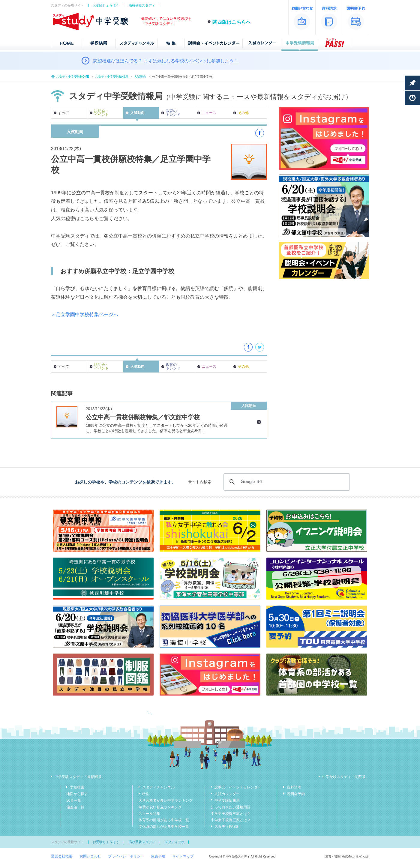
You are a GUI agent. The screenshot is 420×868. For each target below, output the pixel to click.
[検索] (286, 482)
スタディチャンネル (158, 787)
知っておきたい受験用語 (231, 807)
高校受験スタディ (142, 5)
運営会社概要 (62, 856)
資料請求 (294, 787)
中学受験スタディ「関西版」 (346, 777)
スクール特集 (149, 814)
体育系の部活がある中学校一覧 (164, 820)
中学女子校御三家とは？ (231, 820)
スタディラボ (175, 842)
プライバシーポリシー (126, 856)
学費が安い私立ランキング (160, 807)
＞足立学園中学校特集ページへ (85, 314)
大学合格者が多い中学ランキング (166, 801)
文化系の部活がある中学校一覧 (164, 827)
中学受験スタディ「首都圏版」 (80, 777)
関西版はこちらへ (232, 22)
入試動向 (140, 77)
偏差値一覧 (75, 807)
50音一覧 (74, 801)
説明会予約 (296, 794)
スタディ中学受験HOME (73, 77)
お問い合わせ (90, 856)
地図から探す (77, 794)
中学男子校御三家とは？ (231, 814)
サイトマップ (183, 856)
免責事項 (158, 856)
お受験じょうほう (106, 5)
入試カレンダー (227, 794)
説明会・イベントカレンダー (238, 787)
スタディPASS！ (228, 827)
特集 (146, 794)
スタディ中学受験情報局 (112, 77)
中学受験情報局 (227, 801)
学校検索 (77, 787)
